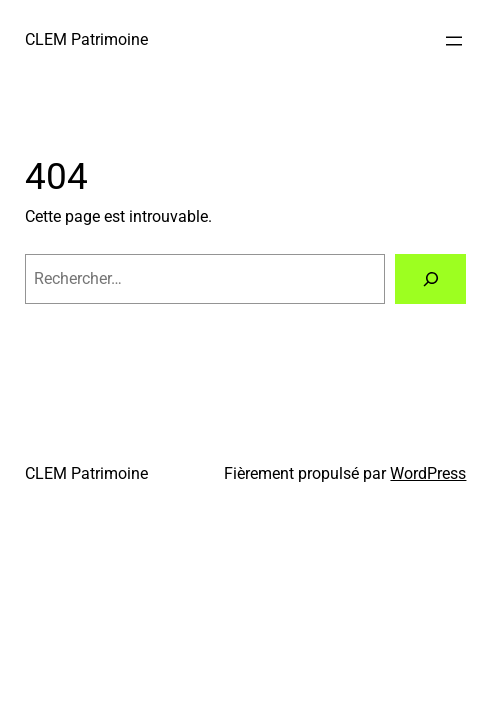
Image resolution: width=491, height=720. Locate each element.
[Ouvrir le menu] (454, 41)
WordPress (428, 473)
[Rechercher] (431, 279)
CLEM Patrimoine (86, 39)
